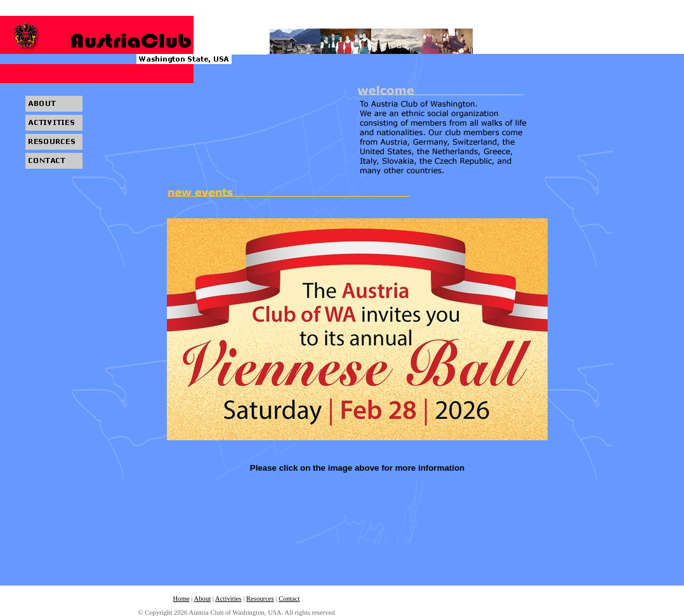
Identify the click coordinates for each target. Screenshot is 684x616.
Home (181, 599)
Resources (260, 599)
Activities (228, 599)
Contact (289, 599)
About (203, 599)
